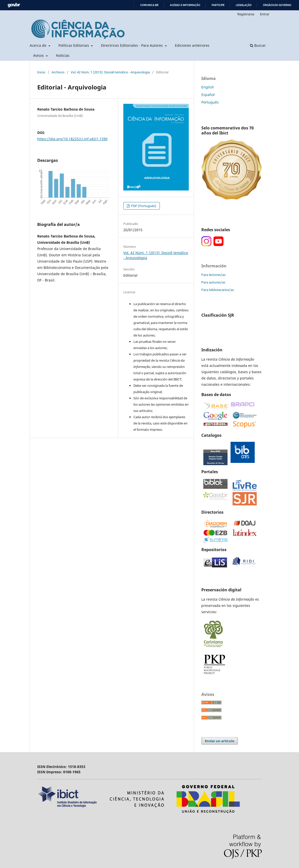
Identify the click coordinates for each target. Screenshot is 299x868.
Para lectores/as (213, 275)
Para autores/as (213, 282)
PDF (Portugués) (143, 206)
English (208, 87)
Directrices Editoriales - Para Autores (132, 45)
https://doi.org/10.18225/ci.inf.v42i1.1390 (72, 139)
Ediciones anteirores (192, 45)
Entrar (265, 14)
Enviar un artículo (220, 741)
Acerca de (39, 45)
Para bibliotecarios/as (218, 290)
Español (208, 95)
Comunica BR (149, 5)
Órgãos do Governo (277, 5)
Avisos (39, 55)
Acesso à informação (185, 5)
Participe (218, 5)
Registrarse (246, 14)
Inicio (41, 72)
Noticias (63, 55)
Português (210, 102)
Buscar (258, 45)
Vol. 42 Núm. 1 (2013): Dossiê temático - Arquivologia (110, 72)
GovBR (14, 5)
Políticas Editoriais (74, 45)
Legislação (244, 5)
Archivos (58, 72)
